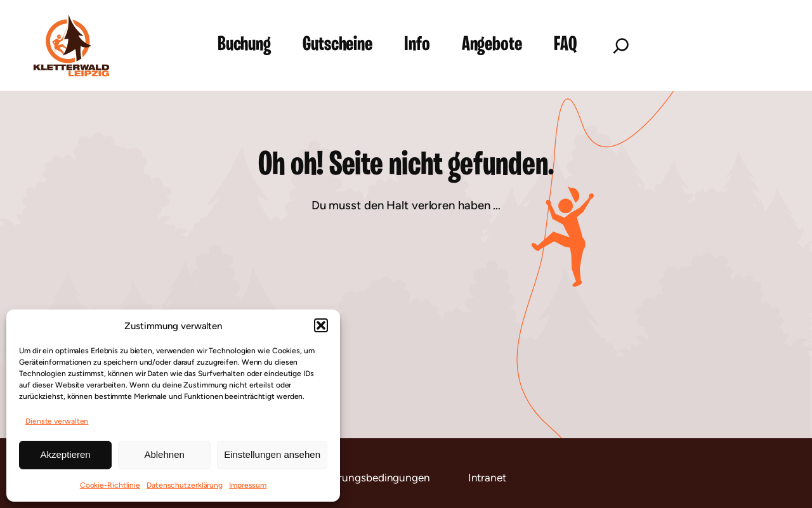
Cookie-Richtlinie (110, 485)
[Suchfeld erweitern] (621, 46)
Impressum (248, 485)
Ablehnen (164, 454)
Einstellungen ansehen (272, 454)
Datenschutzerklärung (185, 485)
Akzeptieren (65, 454)
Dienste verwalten (57, 421)
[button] (321, 325)
